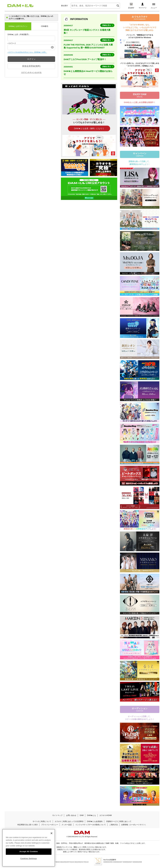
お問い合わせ (71, 815)
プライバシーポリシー (50, 825)
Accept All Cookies (29, 851)
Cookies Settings (29, 859)
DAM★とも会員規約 (95, 821)
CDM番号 (45, 26)
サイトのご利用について (42, 821)
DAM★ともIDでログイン (18, 26)
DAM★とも (91, 815)
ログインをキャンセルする (31, 72)
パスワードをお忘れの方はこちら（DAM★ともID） (27, 52)
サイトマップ (57, 815)
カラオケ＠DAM (106, 815)
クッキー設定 (67, 825)
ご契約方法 (114, 825)
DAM (82, 815)
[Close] (51, 833)
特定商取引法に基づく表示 (28, 825)
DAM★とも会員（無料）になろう (89, 128)
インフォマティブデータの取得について (91, 825)
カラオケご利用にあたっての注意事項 (69, 821)
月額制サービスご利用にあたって (119, 821)
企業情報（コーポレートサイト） (134, 825)
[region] (29, 848)
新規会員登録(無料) (31, 66)
